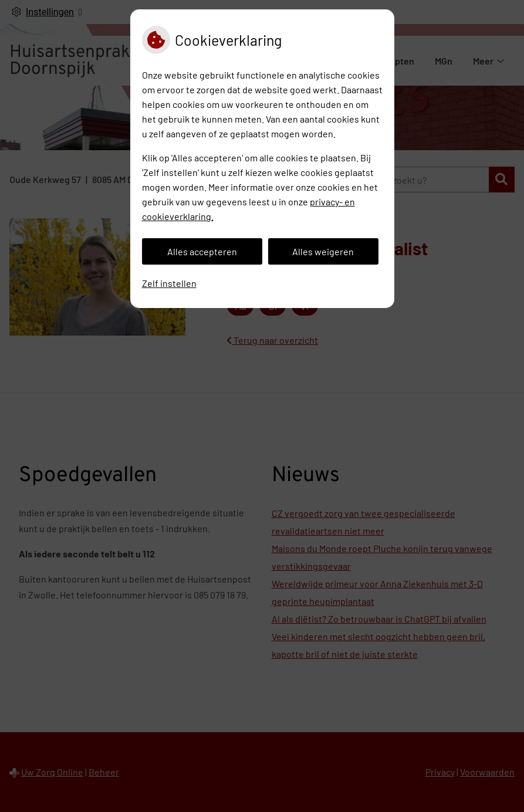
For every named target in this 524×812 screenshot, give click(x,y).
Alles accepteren (202, 251)
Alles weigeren (323, 251)
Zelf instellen (169, 283)
